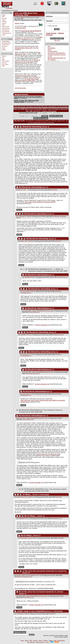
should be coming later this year (26, 76)
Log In (4, 35)
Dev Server (5, 65)
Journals (4, 18)
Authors (4, 22)
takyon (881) (28, 311)
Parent (19, 210)
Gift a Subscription (57, 39)
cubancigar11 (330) (24, 216)
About (4, 15)
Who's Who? (6, 61)
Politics (4, 50)
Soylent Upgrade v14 (42, 325)
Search (4, 23)
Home (22, 641)
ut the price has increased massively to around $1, (45, 571)
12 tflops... (27, 495)
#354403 (58, 292)
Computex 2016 (52, 51)
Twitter (4, 56)
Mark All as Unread (41, 118)
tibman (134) (22, 190)
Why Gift (57, 40)
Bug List (4, 63)
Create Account (7, 33)
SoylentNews (7, 5)
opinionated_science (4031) (24, 497)
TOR (3, 66)
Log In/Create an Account (58, 109)
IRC (3, 58)
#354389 (26, 420)
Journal (58, 129)
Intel (49, 46)
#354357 (52, 614)
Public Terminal (52, 26)
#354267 (56, 335)
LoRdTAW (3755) (21, 129)
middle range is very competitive (31, 611)
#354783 (32, 374)
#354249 (60, 277)
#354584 (58, 394)
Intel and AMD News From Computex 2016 (26, 14)
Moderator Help (20, 632)
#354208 (18, 577)
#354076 (54, 190)
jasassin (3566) (21, 575)
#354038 (52, 129)
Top (27, 111)
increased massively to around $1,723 (29, 38)
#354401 (58, 355)
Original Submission (21, 88)
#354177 (58, 241)
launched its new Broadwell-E (56, 53)
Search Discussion (49, 111)
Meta (3, 48)
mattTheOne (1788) (22, 614)
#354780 (32, 312)
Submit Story (6, 28)
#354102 (59, 497)
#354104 (56, 216)
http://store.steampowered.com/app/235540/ (40, 202)
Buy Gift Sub (6, 32)
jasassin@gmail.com (32, 575)
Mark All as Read (56, 116)
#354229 (26, 598)
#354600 (61, 538)
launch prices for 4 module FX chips (48, 454)
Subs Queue (6, 30)
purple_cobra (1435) (26, 241)
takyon (50, 50)
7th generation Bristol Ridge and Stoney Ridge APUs (27, 79)
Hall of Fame (6, 27)
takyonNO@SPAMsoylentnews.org (43, 311)
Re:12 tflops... (31, 516)
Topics (4, 20)
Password (49, 21)
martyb (22, 17)
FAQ (3, 17)
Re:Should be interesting (30, 187)
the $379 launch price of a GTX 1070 (27, 61)
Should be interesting (32, 127)
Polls (3, 25)
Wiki (3, 60)
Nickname (49, 16)
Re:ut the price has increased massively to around (41, 592)
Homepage (63, 216)
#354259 (54, 519)
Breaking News (6, 43)
